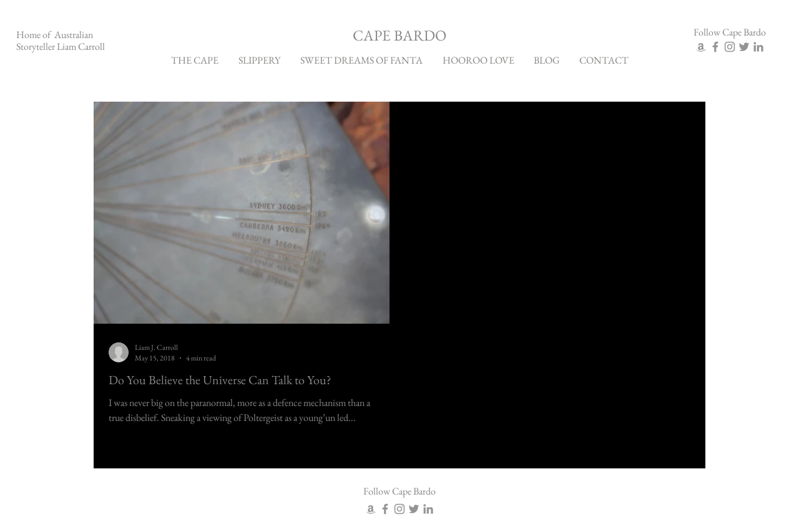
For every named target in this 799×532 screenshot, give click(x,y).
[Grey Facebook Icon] (715, 47)
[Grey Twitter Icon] (744, 47)
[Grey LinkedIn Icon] (758, 47)
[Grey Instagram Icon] (730, 47)
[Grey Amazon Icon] (701, 47)
